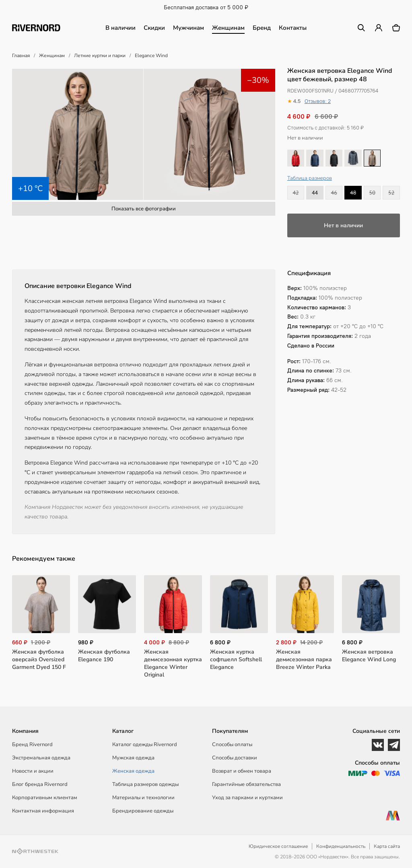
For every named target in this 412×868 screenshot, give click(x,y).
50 (372, 193)
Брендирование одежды (143, 811)
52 (391, 193)
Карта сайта (387, 846)
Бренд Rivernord (32, 745)
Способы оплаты (232, 745)
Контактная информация (43, 811)
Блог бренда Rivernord (40, 784)
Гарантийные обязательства (246, 784)
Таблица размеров (310, 178)
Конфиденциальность (341, 846)
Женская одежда (133, 771)
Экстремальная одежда (41, 758)
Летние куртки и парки (100, 56)
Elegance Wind (151, 56)
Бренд (262, 28)
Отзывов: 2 (318, 101)
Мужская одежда (133, 758)
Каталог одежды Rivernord (145, 745)
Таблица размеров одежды (145, 784)
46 (334, 193)
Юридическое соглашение (278, 846)
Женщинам (228, 28)
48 (353, 193)
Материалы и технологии (143, 798)
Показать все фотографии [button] (144, 209)
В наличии (121, 28)
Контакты (293, 28)
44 (315, 193)
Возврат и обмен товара (242, 771)
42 (296, 193)
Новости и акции (33, 771)
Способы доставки (235, 758)
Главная (21, 56)
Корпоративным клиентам (45, 798)
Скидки (154, 28)
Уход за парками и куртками (247, 798)
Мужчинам (188, 28)
